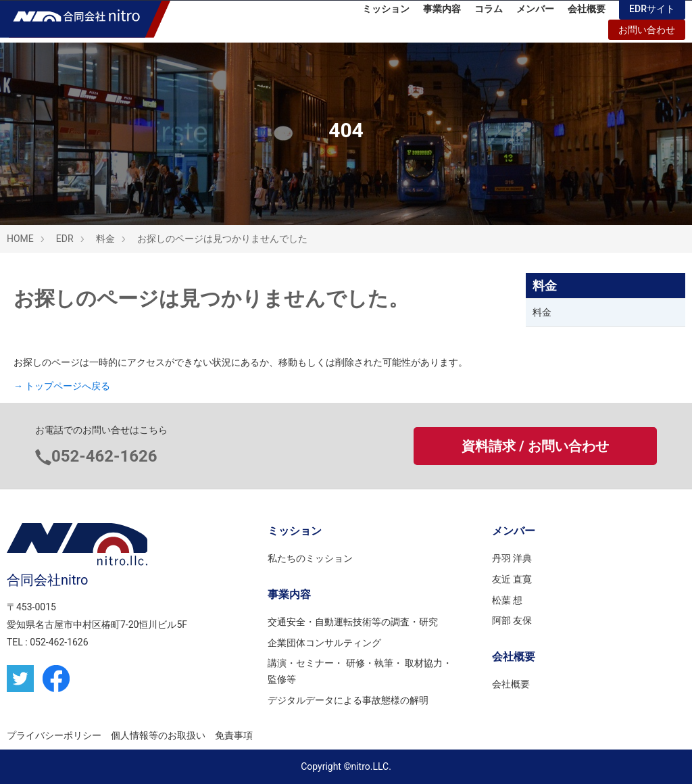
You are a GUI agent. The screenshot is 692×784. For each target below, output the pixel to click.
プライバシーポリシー (54, 735)
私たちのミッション (310, 558)
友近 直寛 (512, 579)
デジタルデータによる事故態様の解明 (348, 700)
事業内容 (442, 14)
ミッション (386, 14)
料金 (105, 239)
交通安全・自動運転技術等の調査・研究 (353, 622)
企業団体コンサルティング (324, 643)
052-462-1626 (104, 456)
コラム (489, 14)
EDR (65, 239)
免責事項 (234, 735)
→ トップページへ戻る (62, 386)
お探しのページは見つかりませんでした (222, 239)
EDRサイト (652, 14)
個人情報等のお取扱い (158, 735)
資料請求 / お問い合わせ (535, 446)
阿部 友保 (512, 620)
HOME (20, 239)
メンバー (535, 14)
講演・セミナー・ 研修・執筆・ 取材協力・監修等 (360, 671)
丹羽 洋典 (512, 558)
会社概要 (587, 14)
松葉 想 (507, 600)
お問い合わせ (647, 34)
